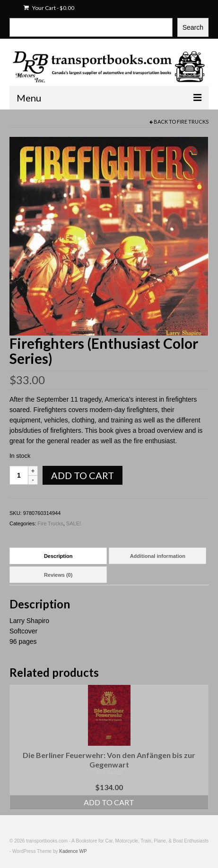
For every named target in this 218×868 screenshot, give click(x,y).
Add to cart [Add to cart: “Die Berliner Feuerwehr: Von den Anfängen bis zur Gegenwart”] (109, 802)
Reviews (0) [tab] (58, 575)
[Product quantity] (19, 475)
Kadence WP (73, 851)
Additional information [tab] (158, 556)
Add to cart (83, 475)
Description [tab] (58, 556)
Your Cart (49, 8)
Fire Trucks (193, 122)
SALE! (74, 523)
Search (193, 27)
